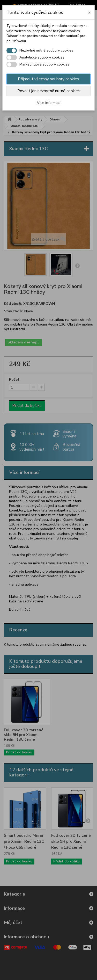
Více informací (49, 103)
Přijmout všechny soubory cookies (48, 79)
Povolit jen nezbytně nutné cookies (48, 91)
